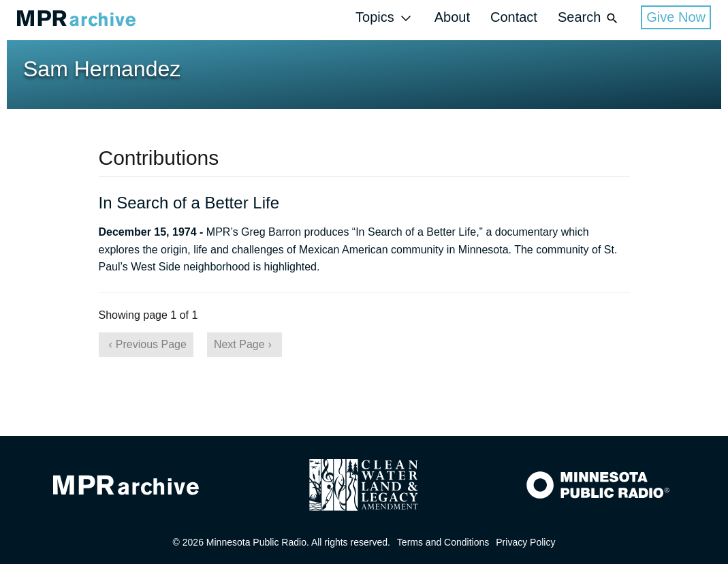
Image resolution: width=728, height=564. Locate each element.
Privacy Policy (525, 542)
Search (589, 18)
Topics (385, 18)
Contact (514, 17)
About (452, 17)
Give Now (676, 17)
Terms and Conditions (443, 542)
